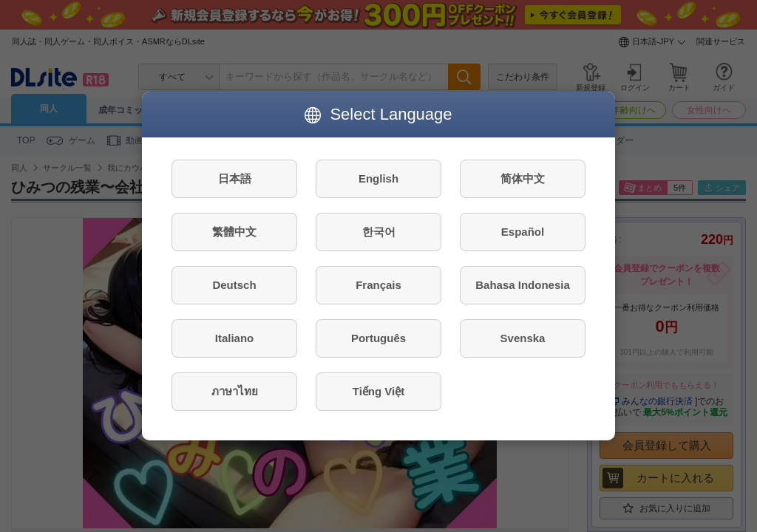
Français (378, 285)
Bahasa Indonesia (523, 285)
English (378, 178)
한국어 (379, 232)
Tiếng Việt (378, 391)
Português (378, 338)
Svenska (523, 338)
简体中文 (523, 178)
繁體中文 (234, 232)
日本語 (235, 178)
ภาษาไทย (235, 391)
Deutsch (234, 285)
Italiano (235, 338)
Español (523, 232)
